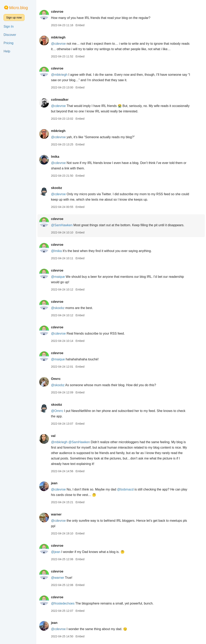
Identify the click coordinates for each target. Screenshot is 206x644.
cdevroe (57, 12)
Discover (10, 35)
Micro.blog (19, 8)
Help (7, 51)
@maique (58, 277)
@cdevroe (58, 44)
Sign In (9, 26)
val (53, 436)
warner (56, 514)
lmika (55, 157)
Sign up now (14, 18)
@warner (57, 578)
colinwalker (60, 100)
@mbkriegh (59, 75)
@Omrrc (57, 411)
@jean (56, 552)
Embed (80, 25)
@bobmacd (125, 489)
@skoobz (58, 308)
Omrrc (56, 379)
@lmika (56, 251)
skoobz (56, 188)
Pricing (9, 43)
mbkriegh (58, 37)
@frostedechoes (63, 603)
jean (54, 483)
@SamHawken (62, 225)
